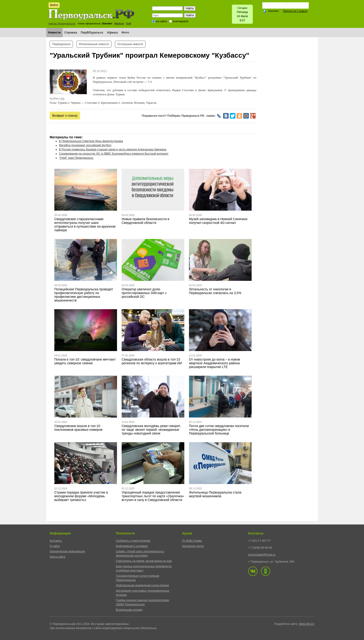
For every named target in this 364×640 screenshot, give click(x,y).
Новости (54, 32)
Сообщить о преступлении (133, 541)
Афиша (112, 32)
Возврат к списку (65, 116)
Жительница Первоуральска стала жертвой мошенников (215, 494)
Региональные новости (94, 44)
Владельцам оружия (129, 610)
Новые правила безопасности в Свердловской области (145, 221)
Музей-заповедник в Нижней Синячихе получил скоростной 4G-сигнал (218, 221)
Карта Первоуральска (62, 23)
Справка (71, 32)
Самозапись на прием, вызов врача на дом (144, 561)
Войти (54, 5)
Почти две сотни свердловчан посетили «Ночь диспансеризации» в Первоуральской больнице (219, 430)
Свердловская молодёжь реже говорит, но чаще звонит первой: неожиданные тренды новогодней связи (151, 430)
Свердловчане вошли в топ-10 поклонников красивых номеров (78, 428)
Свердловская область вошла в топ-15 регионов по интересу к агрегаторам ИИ (152, 361)
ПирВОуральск (92, 32)
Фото (125, 32)
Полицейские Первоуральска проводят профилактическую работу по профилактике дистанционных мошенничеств (84, 295)
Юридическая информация (67, 551)
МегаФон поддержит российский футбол (85, 145)
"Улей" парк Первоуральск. (76, 158)
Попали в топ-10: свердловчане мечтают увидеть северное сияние (85, 361)
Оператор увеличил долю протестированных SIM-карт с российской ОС (144, 293)
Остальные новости (130, 44)
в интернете (180, 21)
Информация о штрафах (132, 546)
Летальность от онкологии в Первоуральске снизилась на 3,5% (215, 291)
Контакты (56, 541)
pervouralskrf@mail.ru (262, 555)
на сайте (162, 21)
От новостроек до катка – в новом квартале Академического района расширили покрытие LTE (214, 363)
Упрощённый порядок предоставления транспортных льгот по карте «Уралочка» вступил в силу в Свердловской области (153, 496)
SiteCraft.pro (307, 624)
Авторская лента (193, 546)
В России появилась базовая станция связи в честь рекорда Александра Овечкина (113, 149)
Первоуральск (61, 44)
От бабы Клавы (192, 541)
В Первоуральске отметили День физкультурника (91, 141)
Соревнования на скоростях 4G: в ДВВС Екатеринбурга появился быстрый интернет (114, 154)
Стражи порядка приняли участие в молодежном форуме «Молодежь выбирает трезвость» (81, 496)
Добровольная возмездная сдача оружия (142, 585)
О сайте (55, 546)
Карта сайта (57, 557)
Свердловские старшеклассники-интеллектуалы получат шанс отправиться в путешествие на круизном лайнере (85, 225)
